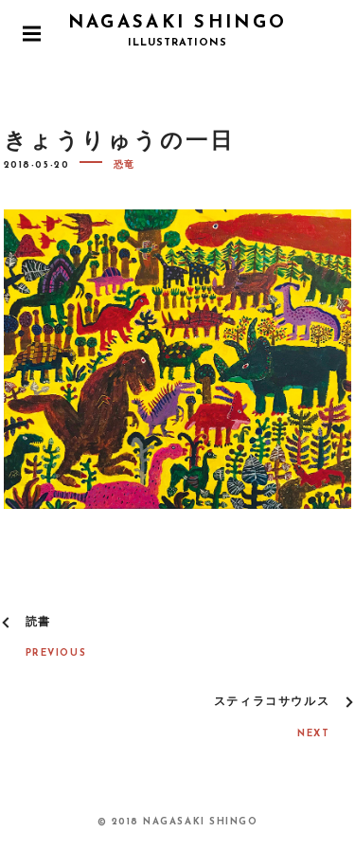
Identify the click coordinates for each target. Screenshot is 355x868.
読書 (38, 623)
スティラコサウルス (272, 702)
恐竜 (124, 165)
